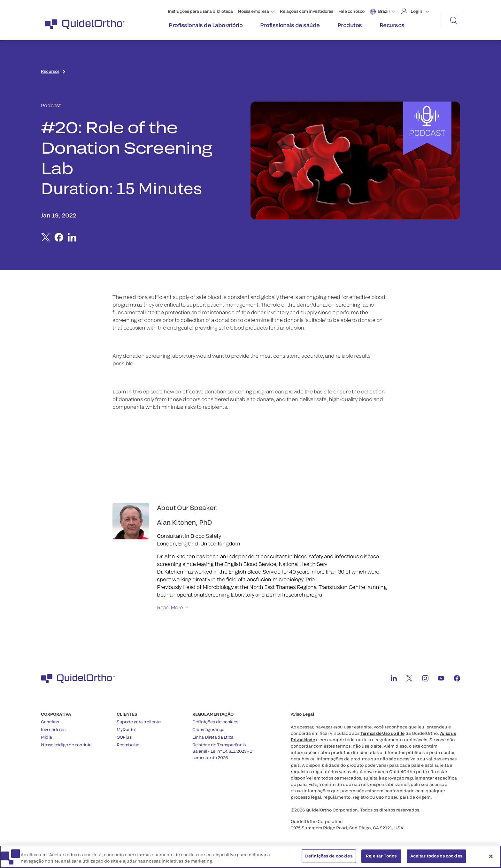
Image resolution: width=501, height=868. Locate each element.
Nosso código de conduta (66, 745)
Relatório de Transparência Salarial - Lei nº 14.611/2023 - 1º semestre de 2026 (223, 751)
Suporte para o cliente (139, 722)
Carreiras (50, 722)
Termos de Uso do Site (382, 733)
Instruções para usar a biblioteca (200, 11)
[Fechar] (491, 856)
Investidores (53, 729)
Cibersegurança (208, 729)
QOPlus (124, 737)
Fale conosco (351, 11)
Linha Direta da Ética (213, 737)
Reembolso (128, 745)
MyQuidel (126, 729)
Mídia (46, 737)
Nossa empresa (253, 11)
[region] (250, 857)
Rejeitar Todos (381, 856)
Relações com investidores (306, 11)
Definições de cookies (215, 722)
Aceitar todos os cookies (436, 856)
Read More (170, 607)
